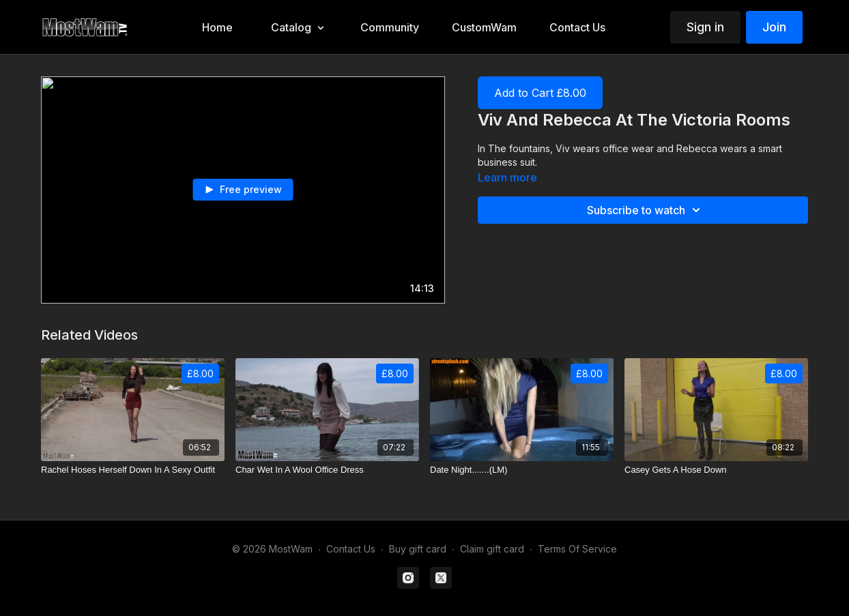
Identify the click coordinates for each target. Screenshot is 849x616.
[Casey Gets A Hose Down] (716, 470)
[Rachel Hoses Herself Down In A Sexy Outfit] (133, 470)
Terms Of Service (577, 549)
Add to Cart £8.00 (540, 93)
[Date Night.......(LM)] (522, 470)
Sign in (705, 27)
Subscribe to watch (646, 210)
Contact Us (351, 549)
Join (774, 27)
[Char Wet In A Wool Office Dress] (327, 470)
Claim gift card (492, 549)
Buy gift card (418, 549)
